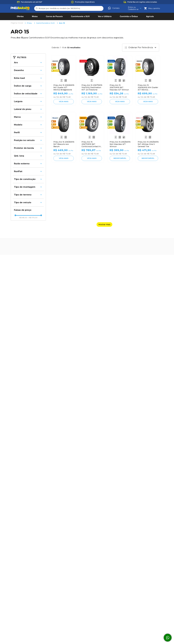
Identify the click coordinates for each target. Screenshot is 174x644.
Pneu (29, 23)
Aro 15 (62, 23)
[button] (28, 63)
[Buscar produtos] (37, 8)
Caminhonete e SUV (45, 23)
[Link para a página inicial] (17, 23)
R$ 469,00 (23, 218)
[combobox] (69, 8)
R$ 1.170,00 (32, 218)
